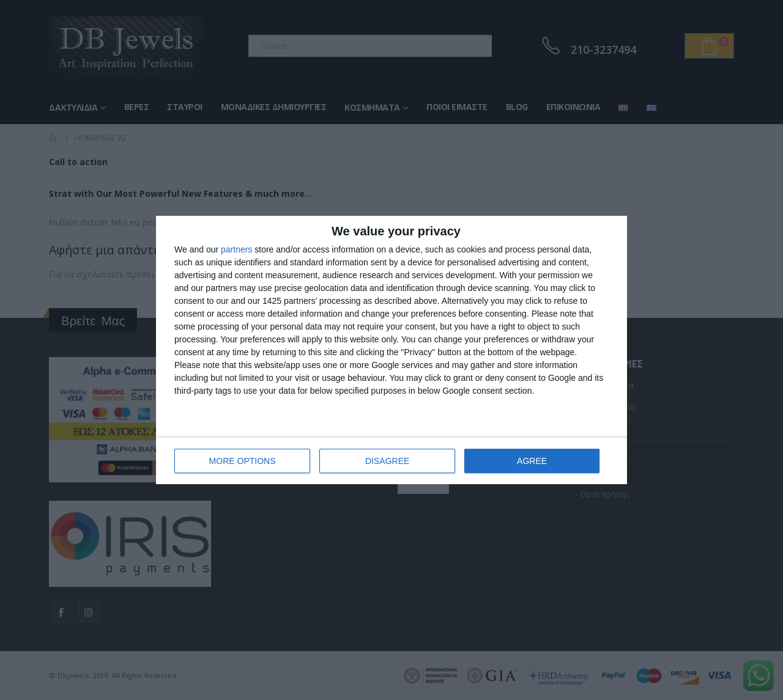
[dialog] (391, 350)
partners (236, 249)
